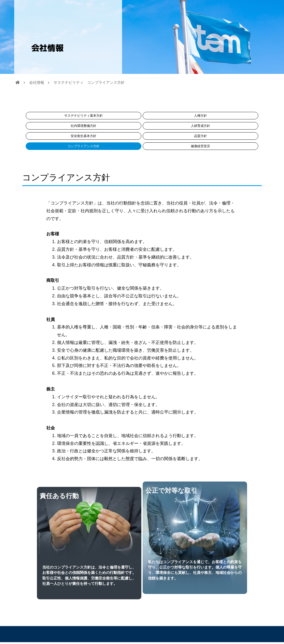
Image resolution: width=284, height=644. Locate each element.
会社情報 (37, 84)
